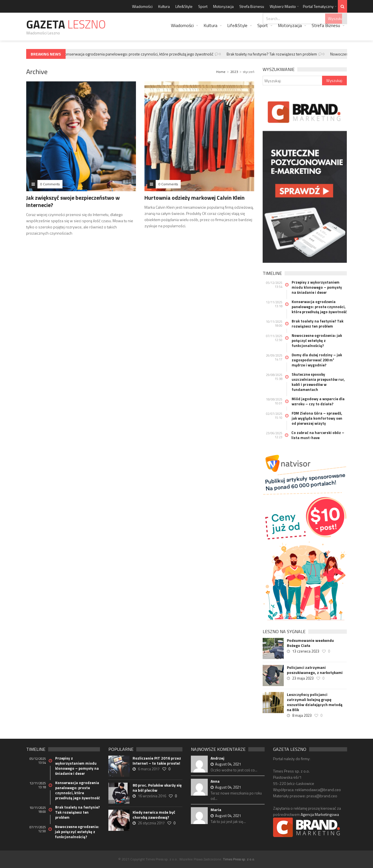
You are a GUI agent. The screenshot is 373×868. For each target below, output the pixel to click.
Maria (216, 810)
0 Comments (50, 184)
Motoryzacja (223, 6)
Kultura (164, 6)
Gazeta (66, 24)
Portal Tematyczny (318, 6)
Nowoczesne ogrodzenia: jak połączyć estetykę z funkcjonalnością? (317, 340)
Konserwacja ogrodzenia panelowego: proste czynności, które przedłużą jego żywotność (139, 54)
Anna (215, 781)
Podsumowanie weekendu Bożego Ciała (310, 643)
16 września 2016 (152, 796)
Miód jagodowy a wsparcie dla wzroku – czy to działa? (318, 401)
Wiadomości (142, 6)
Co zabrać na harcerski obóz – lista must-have (318, 435)
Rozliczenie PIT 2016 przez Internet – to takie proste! (157, 761)
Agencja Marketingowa (320, 814)
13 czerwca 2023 (306, 651)
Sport (203, 6)
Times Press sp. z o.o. (239, 859)
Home (221, 72)
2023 (234, 72)
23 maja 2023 (303, 678)
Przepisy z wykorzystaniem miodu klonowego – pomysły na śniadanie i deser (317, 287)
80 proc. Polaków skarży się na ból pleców (157, 788)
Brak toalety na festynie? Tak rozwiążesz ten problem (273, 54)
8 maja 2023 (302, 715)
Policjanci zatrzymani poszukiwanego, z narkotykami (315, 670)
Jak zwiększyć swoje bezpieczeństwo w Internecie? (73, 201)
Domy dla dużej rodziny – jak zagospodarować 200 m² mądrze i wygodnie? (317, 360)
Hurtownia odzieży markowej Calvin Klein (195, 198)
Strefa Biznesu (252, 6)
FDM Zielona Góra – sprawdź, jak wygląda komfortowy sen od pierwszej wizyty (317, 418)
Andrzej (217, 758)
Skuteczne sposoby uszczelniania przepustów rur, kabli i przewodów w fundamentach (318, 382)
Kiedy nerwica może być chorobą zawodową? (154, 815)
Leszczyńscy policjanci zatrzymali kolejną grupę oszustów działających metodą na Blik (315, 702)
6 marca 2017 (149, 769)
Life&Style (184, 6)
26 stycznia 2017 (151, 823)
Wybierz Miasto (283, 6)
